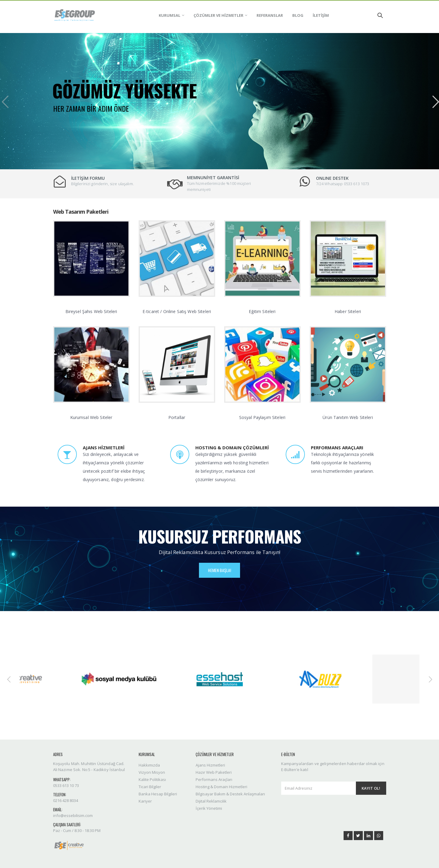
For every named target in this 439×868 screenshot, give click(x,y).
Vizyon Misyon (152, 772)
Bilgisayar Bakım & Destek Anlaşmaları (230, 794)
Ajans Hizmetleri (210, 765)
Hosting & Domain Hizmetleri (221, 787)
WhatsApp (379, 836)
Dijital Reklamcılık (211, 801)
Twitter (358, 836)
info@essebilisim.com (73, 815)
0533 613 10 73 (66, 785)
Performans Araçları (214, 779)
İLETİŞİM (321, 15)
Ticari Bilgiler (150, 787)
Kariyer (145, 801)
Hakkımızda (149, 765)
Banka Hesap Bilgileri (158, 794)
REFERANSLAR (270, 15)
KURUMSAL (170, 15)
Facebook (348, 836)
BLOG (298, 15)
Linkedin (368, 836)
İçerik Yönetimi (209, 808)
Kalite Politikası (152, 779)
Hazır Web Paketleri (214, 772)
